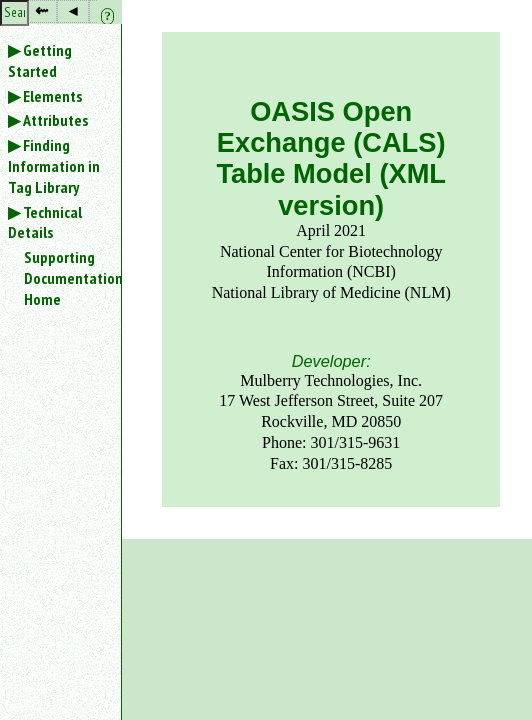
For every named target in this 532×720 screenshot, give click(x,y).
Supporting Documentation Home (72, 278)
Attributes (55, 120)
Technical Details (45, 222)
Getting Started (40, 60)
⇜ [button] (41, 10)
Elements (52, 96)
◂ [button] (73, 10)
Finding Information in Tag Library (54, 166)
